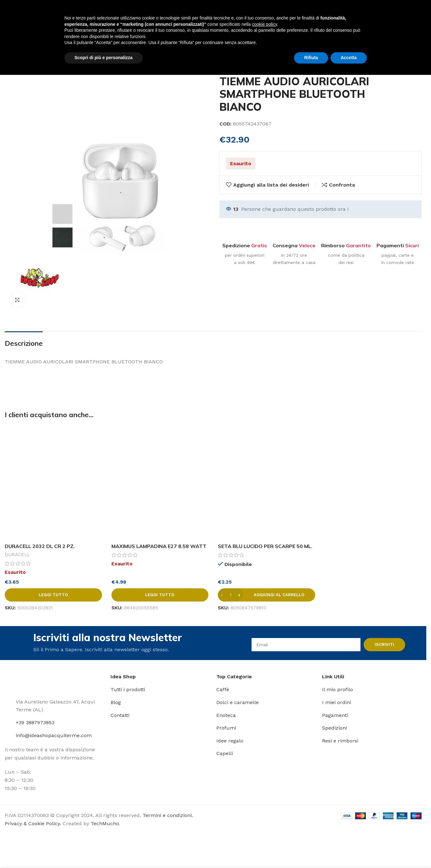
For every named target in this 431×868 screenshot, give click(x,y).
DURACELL (17, 555)
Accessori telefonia (84, 61)
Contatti (120, 715)
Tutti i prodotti (128, 689)
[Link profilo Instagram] (405, 14)
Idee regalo (230, 741)
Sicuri (412, 245)
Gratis (259, 245)
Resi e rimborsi (340, 741)
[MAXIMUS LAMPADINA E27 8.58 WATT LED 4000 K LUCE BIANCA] (160, 483)
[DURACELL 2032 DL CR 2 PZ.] (53, 483)
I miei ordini (337, 702)
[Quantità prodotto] (230, 595)
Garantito (358, 245)
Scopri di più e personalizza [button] (104, 851)
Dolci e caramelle (238, 702)
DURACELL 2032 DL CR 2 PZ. (40, 546)
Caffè (223, 689)
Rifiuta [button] (311, 851)
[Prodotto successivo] (418, 61)
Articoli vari (40, 61)
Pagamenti (335, 715)
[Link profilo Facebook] (397, 14)
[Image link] (24, 682)
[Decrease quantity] (222, 595)
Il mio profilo (337, 689)
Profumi (226, 728)
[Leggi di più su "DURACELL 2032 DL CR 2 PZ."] (53, 595)
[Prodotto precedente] (403, 61)
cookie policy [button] (264, 817)
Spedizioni (335, 728)
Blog (116, 702)
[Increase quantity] (239, 595)
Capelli (225, 753)
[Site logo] (22, 14)
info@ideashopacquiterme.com (54, 735)
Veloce (307, 245)
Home (12, 61)
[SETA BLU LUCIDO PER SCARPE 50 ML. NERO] (267, 483)
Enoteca (226, 715)
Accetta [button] (349, 851)
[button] (267, 595)
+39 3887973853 (35, 722)
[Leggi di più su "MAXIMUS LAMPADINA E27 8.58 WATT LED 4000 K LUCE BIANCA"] (160, 595)
